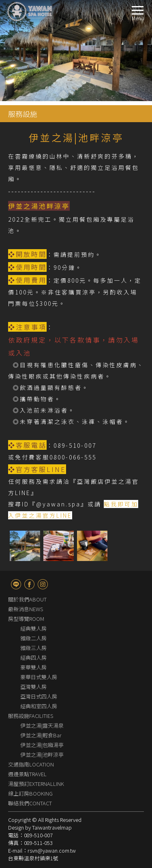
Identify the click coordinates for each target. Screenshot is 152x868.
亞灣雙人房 (33, 687)
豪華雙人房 (33, 667)
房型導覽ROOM (26, 619)
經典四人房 (33, 657)
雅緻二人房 (33, 638)
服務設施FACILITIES (31, 716)
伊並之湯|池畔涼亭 (42, 755)
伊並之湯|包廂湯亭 (42, 745)
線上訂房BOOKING (30, 793)
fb (29, 584)
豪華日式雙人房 (39, 677)
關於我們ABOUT (27, 599)
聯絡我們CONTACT (30, 803)
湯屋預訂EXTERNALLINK (36, 784)
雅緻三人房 (33, 648)
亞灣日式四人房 (39, 696)
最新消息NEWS (26, 609)
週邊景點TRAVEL (27, 774)
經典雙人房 (33, 628)
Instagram (43, 584)
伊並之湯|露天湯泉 (42, 725)
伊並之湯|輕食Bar (41, 735)
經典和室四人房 (39, 706)
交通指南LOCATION (31, 764)
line (16, 584)
